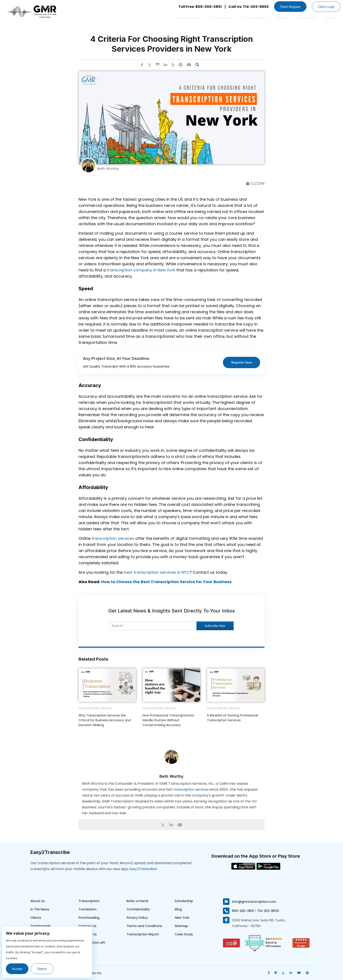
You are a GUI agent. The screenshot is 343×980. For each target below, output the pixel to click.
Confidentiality (139, 910)
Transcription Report (143, 936)
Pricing (283, 18)
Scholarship (184, 902)
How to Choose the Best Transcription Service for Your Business (166, 582)
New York (182, 919)
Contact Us (307, 18)
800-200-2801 (243, 911)
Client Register (287, 7)
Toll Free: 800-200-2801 (196, 7)
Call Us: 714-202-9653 (244, 7)
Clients (36, 919)
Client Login (325, 7)
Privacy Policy (137, 919)
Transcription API (92, 944)
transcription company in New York (141, 270)
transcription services (113, 539)
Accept (18, 969)
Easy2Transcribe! (144, 869)
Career (331, 18)
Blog (178, 910)
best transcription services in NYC (157, 573)
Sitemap (182, 927)
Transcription (187, 18)
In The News (40, 910)
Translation (221, 18)
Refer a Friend (138, 902)
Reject (43, 969)
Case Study (184, 936)
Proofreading (254, 18)
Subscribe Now (215, 626)
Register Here (242, 363)
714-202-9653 (268, 911)
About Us (38, 902)
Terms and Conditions (145, 927)
